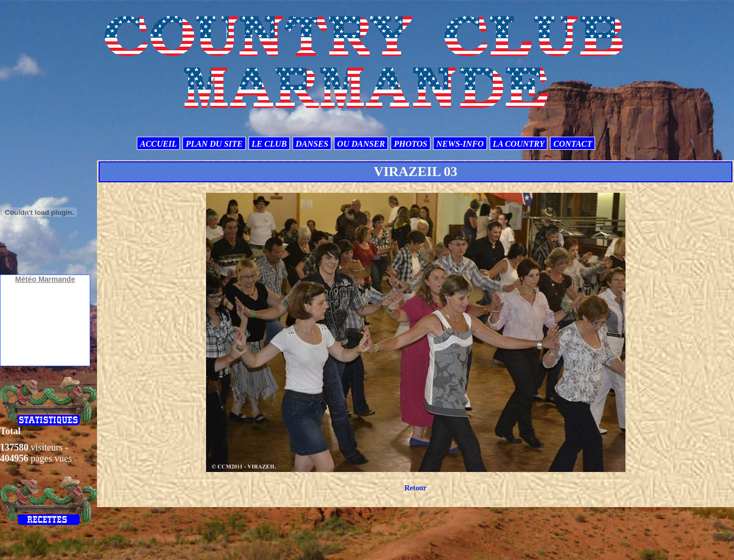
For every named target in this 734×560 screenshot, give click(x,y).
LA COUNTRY (519, 144)
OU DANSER (361, 144)
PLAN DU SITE (214, 144)
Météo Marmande (45, 279)
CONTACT (573, 144)
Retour (415, 488)
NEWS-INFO (460, 144)
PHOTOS (411, 144)
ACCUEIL (158, 144)
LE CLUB (269, 144)
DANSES (312, 144)
